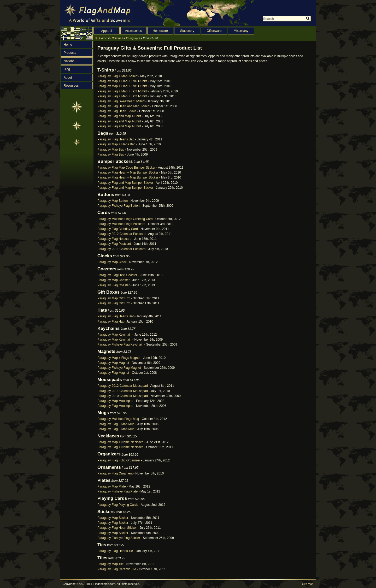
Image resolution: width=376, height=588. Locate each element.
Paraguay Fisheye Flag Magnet (119, 368)
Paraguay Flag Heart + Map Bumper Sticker (128, 173)
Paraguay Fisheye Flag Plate (118, 491)
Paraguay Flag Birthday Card (118, 229)
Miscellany (241, 31)
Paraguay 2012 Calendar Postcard (121, 234)
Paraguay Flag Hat (110, 322)
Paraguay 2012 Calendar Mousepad (123, 386)
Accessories (134, 31)
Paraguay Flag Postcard (114, 244)
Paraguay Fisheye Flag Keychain (120, 345)
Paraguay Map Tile (110, 564)
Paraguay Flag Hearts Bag (116, 139)
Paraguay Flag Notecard (114, 239)
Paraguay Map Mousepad (115, 401)
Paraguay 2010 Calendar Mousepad (123, 396)
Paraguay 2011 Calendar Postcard (121, 249)
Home (68, 45)
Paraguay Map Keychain (114, 335)
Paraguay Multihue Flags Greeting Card (125, 219)
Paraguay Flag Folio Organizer (119, 460)
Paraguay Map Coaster (113, 280)
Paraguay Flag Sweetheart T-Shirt (121, 101)
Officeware (214, 31)
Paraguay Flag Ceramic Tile (117, 569)
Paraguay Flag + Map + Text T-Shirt (122, 91)
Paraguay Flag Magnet (113, 373)
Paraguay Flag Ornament (115, 473)
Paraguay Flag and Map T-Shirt (119, 116)
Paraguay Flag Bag (111, 155)
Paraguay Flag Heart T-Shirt (117, 111)
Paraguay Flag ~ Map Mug (116, 424)
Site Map (308, 584)
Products (70, 53)
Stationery (187, 31)
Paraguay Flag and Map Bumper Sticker (125, 183)
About (68, 78)
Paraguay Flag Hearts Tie (115, 551)
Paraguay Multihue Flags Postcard (121, 224)
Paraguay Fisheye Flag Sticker (119, 538)
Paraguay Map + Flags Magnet (119, 358)
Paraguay (132, 38)
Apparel (106, 31)
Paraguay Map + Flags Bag (116, 144)
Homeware (160, 31)
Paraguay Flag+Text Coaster (117, 275)
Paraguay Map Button (113, 201)
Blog (67, 69)
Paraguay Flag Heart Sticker (117, 528)
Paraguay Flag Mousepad (115, 406)
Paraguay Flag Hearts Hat (116, 316)
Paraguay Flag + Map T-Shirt (118, 76)
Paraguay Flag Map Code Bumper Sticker (126, 168)
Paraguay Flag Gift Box (114, 303)
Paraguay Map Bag (111, 150)
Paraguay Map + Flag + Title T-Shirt (122, 81)
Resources (71, 86)
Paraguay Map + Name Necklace (120, 442)
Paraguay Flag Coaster (113, 285)
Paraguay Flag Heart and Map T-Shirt (123, 106)
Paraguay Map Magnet (113, 363)
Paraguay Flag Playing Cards (118, 505)
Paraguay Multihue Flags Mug (118, 419)
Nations (69, 61)
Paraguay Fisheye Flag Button (118, 206)
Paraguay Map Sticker (113, 518)
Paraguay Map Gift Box (114, 298)
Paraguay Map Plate (112, 486)
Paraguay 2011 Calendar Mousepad (123, 391)
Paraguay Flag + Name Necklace (120, 447)
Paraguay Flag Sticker (113, 523)
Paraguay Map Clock (112, 262)
